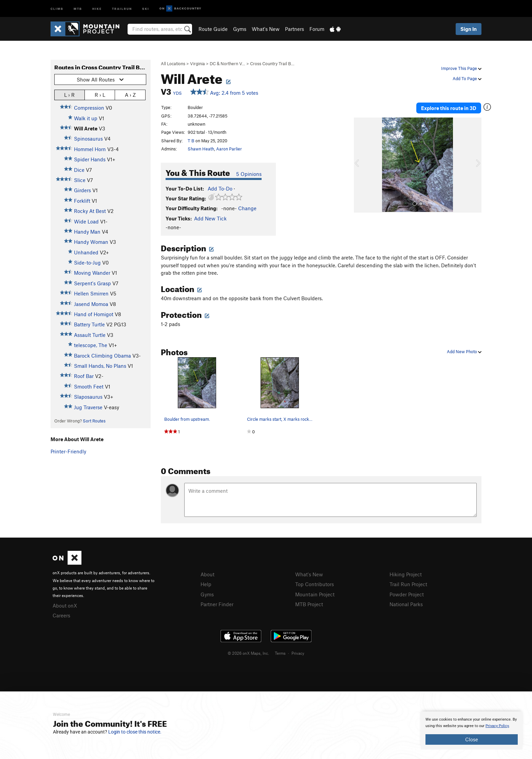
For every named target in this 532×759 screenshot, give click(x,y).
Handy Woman (91, 242)
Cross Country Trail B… (272, 64)
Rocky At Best (90, 211)
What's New (266, 29)
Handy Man (87, 232)
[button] (361, 165)
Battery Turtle (89, 324)
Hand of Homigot (94, 314)
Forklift (82, 201)
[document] (472, 730)
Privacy (298, 653)
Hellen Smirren (91, 293)
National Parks (406, 604)
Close (472, 739)
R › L (100, 95)
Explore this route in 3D (449, 108)
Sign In (469, 29)
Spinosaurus (88, 139)
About (207, 574)
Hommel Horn (90, 149)
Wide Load (86, 221)
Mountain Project (315, 594)
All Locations (173, 64)
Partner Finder (217, 604)
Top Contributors (315, 584)
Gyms (240, 29)
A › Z (130, 95)
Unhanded (86, 252)
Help (206, 584)
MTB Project (309, 604)
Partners (294, 29)
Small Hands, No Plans (100, 366)
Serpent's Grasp (92, 283)
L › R (69, 95)
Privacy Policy (497, 726)
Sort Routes (94, 421)
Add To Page (467, 78)
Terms (280, 653)
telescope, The (91, 345)
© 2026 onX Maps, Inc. (248, 653)
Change (247, 208)
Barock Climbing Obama (102, 356)
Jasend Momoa (91, 304)
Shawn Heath (201, 149)
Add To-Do (220, 188)
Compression (89, 108)
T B (191, 141)
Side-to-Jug (87, 263)
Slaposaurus (88, 397)
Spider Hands (90, 159)
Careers (61, 615)
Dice (79, 170)
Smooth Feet (89, 386)
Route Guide (213, 29)
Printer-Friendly (68, 451)
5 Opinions (249, 174)
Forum (317, 29)
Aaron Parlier (229, 149)
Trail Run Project (408, 584)
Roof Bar (84, 376)
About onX (65, 606)
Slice (80, 180)
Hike (97, 8)
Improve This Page (461, 68)
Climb (57, 8)
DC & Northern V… (227, 64)
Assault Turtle (90, 335)
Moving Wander (92, 273)
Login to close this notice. (135, 732)
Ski (146, 8)
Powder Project (407, 594)
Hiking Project (406, 574)
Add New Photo (464, 351)
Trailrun (122, 8)
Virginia (197, 64)
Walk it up (86, 118)
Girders (82, 190)
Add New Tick (210, 218)
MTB (78, 8)
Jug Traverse (88, 407)
